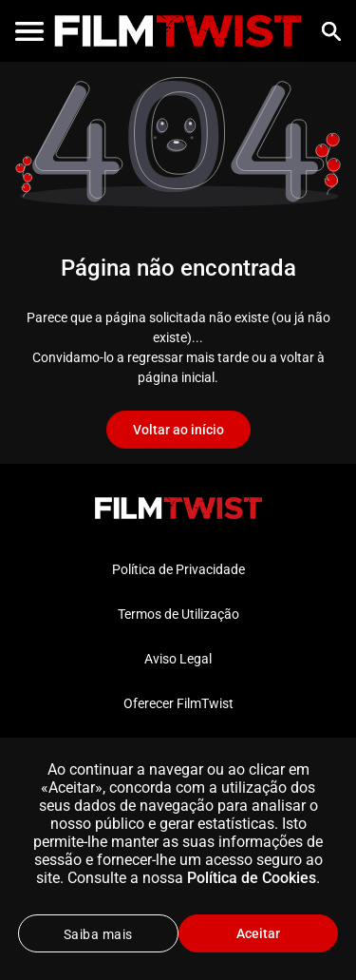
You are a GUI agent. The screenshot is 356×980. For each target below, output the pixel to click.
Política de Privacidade (178, 569)
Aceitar (258, 933)
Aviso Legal (178, 659)
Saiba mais (98, 934)
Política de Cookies (252, 878)
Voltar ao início (178, 430)
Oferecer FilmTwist (178, 703)
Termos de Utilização (178, 614)
